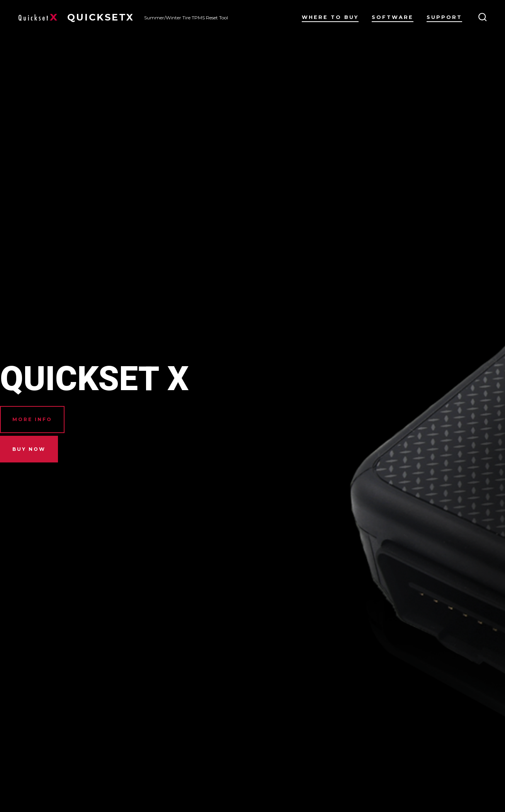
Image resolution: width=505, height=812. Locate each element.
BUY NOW (29, 449)
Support (444, 17)
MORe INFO (32, 419)
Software (393, 17)
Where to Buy (330, 17)
